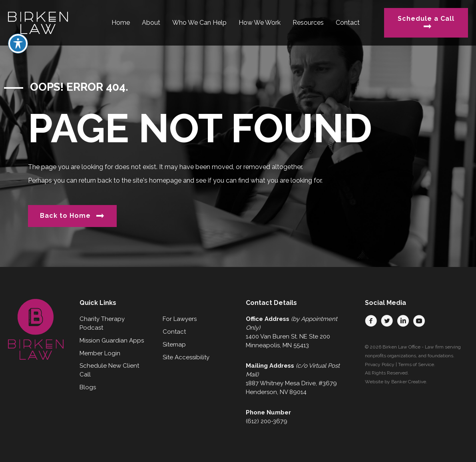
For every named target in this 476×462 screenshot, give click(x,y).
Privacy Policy (380, 364)
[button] (371, 321)
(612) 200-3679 (267, 421)
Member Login (100, 353)
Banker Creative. (409, 382)
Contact (174, 332)
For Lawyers (180, 319)
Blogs (88, 387)
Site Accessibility (186, 357)
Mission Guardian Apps (112, 341)
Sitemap (174, 345)
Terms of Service (416, 364)
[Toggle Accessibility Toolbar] (18, 24)
